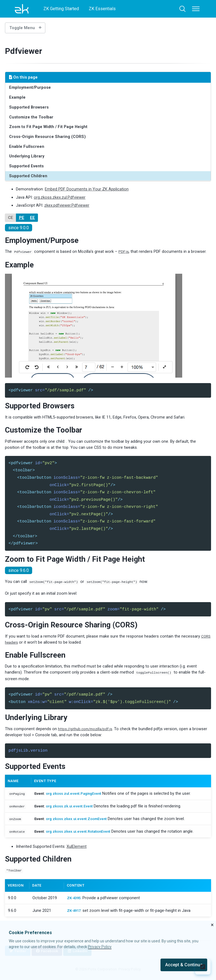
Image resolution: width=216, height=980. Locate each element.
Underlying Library (27, 156)
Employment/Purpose (30, 87)
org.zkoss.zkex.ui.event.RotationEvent (82, 834)
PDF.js (124, 251)
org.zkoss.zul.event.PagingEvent (77, 796)
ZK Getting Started (61, 9)
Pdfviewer (25, 51)
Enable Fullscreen (27, 146)
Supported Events (26, 166)
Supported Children (28, 176)
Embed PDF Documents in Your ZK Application (87, 189)
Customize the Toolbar (31, 117)
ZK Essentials (102, 9)
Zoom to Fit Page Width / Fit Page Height (48, 127)
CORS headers (18, 644)
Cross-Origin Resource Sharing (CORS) (47, 137)
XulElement (77, 849)
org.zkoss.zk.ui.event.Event (72, 809)
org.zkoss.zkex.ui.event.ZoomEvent (80, 821)
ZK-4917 (74, 912)
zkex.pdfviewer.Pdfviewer (67, 205)
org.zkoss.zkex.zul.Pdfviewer (60, 197)
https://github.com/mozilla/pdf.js (88, 731)
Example (17, 97)
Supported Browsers (29, 107)
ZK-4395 (74, 900)
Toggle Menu (22, 28)
